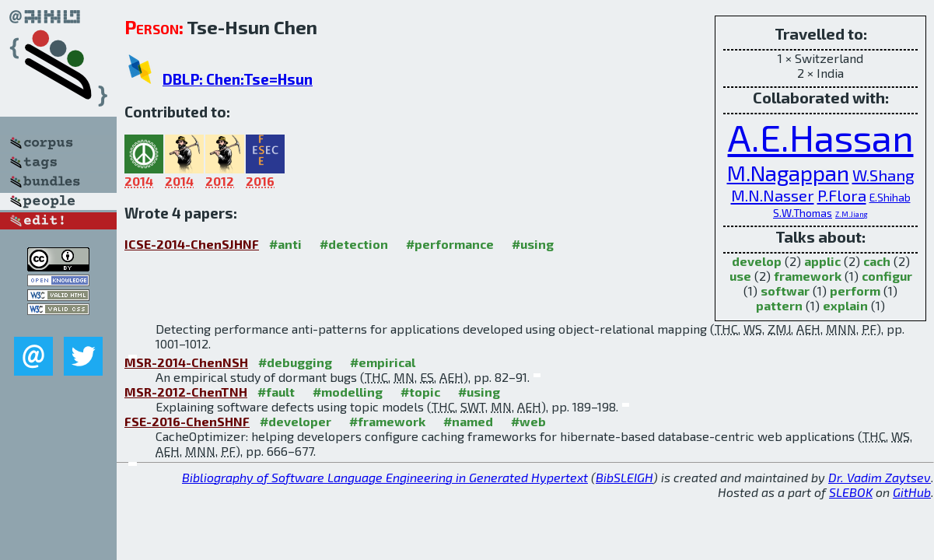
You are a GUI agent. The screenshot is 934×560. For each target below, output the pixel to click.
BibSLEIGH (624, 477)
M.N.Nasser (773, 195)
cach (877, 261)
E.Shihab (890, 197)
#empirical (383, 362)
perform (855, 290)
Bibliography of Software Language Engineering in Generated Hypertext (385, 477)
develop (757, 261)
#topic (420, 392)
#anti (285, 244)
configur (887, 276)
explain (845, 305)
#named (468, 421)
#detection (354, 244)
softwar (785, 290)
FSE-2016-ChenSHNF (187, 421)
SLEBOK (851, 492)
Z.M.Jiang (852, 214)
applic (822, 261)
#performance (450, 244)
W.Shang (883, 175)
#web (528, 421)
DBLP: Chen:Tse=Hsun (238, 79)
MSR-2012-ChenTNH (186, 392)
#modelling (348, 392)
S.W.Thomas (803, 213)
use (740, 276)
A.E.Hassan (821, 137)
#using (533, 244)
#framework (387, 421)
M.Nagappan (788, 173)
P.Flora (842, 195)
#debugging (295, 362)
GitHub (912, 492)
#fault (276, 392)
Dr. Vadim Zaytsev (880, 477)
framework (808, 276)
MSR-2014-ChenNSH (186, 362)
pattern (779, 305)
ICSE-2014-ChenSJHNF (192, 244)
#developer (296, 421)
